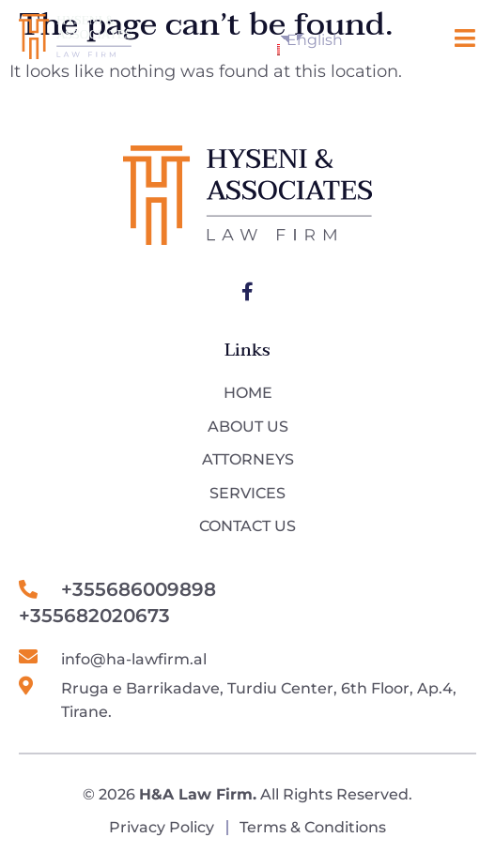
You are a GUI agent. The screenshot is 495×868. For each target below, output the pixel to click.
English (283, 44)
